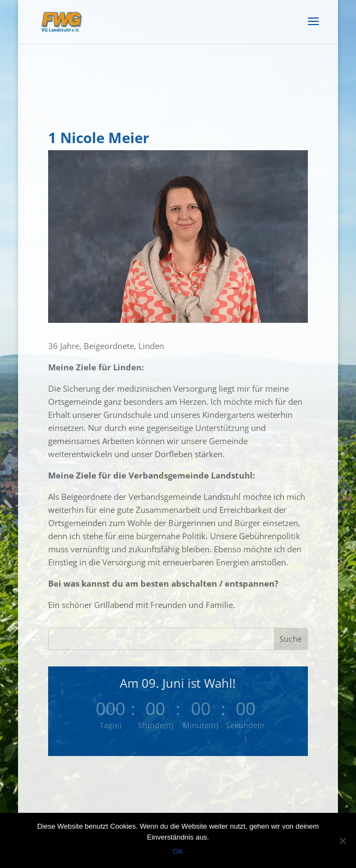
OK (178, 851)
